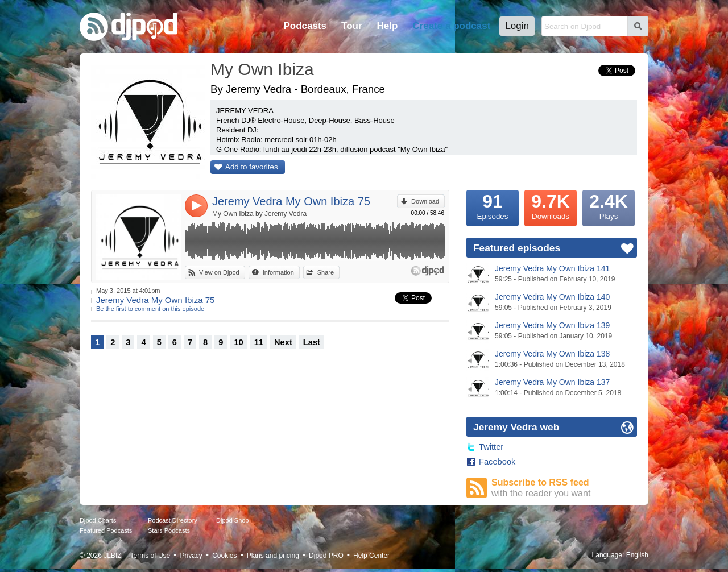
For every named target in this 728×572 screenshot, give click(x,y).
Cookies (224, 556)
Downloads (551, 205)
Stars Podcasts (169, 530)
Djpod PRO (326, 556)
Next (283, 342)
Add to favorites (252, 167)
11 (259, 342)
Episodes (493, 205)
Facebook (497, 462)
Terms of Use (150, 556)
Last (312, 342)
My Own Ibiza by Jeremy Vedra (259, 214)
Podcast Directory (173, 520)
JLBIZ (112, 556)
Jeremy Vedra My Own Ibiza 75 (291, 201)
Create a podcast (451, 26)
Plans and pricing (273, 556)
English (637, 555)
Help (388, 26)
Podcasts (305, 26)
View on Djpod (219, 272)
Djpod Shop (233, 520)
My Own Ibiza (262, 69)
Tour (352, 26)
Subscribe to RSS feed (564, 488)
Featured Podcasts (106, 530)
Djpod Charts (98, 520)
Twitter (491, 447)
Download (425, 201)
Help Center (371, 556)
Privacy (191, 556)
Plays (609, 205)
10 (238, 342)
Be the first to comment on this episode (150, 309)
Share (326, 272)
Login (517, 26)
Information (278, 272)
